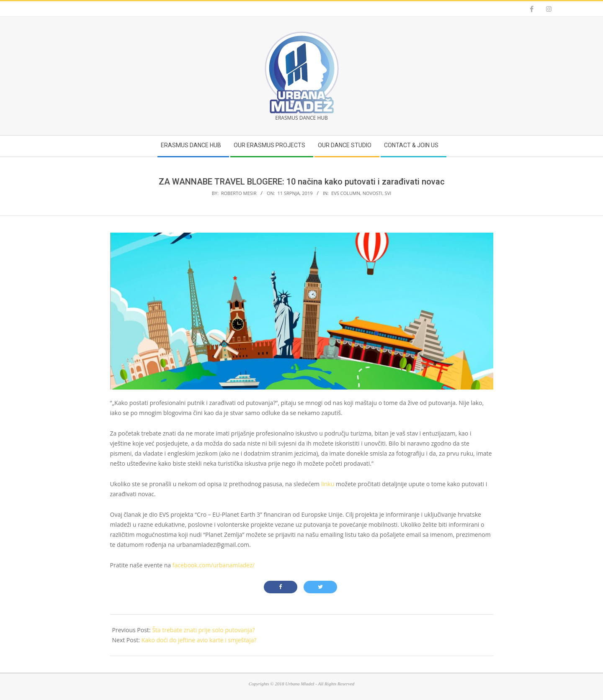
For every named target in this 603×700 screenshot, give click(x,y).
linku (328, 484)
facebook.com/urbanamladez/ (214, 565)
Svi (388, 193)
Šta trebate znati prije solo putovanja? (203, 630)
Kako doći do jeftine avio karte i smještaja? (199, 640)
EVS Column (346, 193)
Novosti (372, 193)
